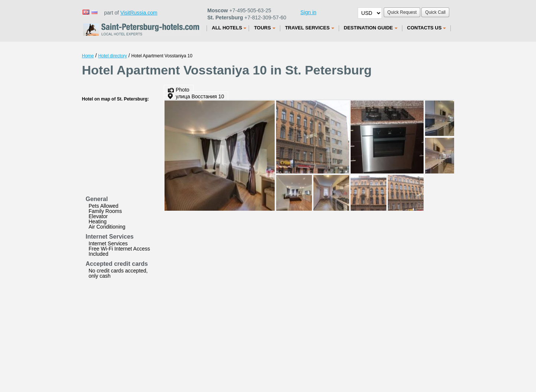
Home (88, 56)
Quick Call (435, 12)
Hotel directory (113, 56)
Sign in (308, 12)
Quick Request (402, 12)
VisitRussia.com (139, 13)
